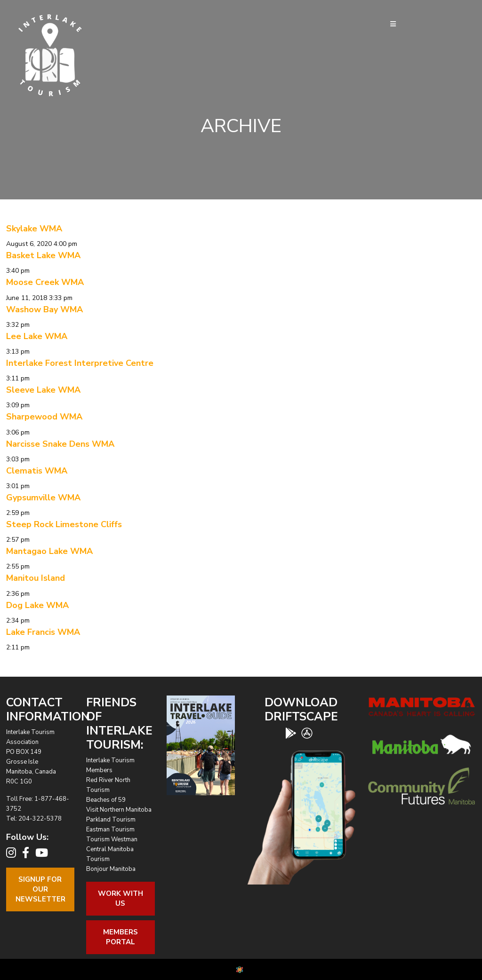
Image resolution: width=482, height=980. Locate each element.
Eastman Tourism (110, 830)
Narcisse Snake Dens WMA (60, 444)
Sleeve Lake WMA (43, 390)
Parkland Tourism (111, 820)
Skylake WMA (34, 229)
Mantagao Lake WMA (49, 551)
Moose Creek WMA (45, 282)
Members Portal (120, 937)
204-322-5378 (40, 819)
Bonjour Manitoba (111, 869)
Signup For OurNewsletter (40, 889)
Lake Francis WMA (43, 632)
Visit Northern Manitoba (119, 810)
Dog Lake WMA (37, 605)
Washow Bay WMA (44, 309)
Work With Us (120, 898)
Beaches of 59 (106, 800)
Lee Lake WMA (37, 336)
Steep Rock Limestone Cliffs (64, 524)
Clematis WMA (37, 471)
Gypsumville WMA (43, 498)
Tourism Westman (112, 839)
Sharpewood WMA (44, 417)
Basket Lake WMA (43, 255)
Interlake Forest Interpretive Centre (80, 363)
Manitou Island (36, 578)
